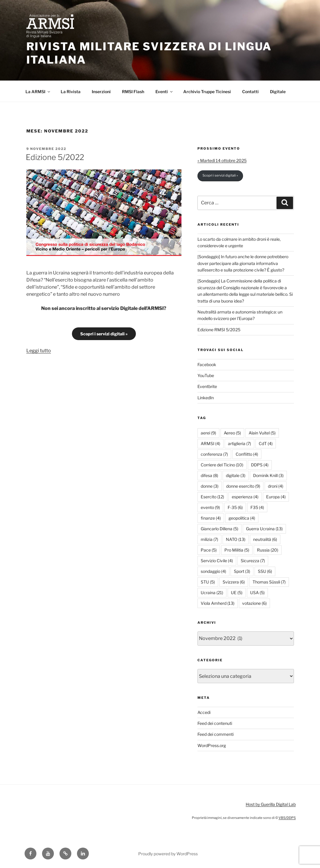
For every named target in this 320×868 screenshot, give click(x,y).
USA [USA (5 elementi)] (257, 593)
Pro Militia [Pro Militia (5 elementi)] (237, 550)
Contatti (250, 92)
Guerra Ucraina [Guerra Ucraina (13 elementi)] (264, 529)
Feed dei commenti (216, 734)
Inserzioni (101, 92)
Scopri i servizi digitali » (104, 334)
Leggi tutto (39, 351)
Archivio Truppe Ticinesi (207, 92)
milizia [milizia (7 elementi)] (209, 539)
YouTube (206, 375)
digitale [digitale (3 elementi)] (236, 475)
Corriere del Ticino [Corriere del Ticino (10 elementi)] (222, 465)
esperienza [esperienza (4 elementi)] (245, 497)
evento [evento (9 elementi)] (210, 507)
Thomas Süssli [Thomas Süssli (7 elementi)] (269, 582)
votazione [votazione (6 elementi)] (254, 603)
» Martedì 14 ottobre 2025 (222, 160)
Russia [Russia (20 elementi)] (268, 550)
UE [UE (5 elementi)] (237, 593)
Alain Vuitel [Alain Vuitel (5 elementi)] (262, 433)
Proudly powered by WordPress (168, 854)
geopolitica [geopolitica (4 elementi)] (242, 518)
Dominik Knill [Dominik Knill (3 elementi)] (268, 475)
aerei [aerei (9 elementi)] (208, 433)
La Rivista (71, 92)
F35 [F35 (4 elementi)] (257, 507)
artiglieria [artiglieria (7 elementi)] (239, 443)
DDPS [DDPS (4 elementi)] (260, 465)
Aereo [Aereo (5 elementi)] (232, 433)
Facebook (207, 365)
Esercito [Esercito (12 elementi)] (212, 497)
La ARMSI (38, 92)
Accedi (204, 712)
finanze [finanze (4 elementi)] (211, 518)
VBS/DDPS (287, 818)
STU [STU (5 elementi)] (208, 582)
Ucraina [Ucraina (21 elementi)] (212, 593)
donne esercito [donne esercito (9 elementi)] (243, 486)
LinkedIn (206, 398)
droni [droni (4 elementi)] (276, 486)
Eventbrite (207, 386)
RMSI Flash (133, 92)
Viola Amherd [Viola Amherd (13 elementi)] (218, 603)
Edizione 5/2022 (55, 157)
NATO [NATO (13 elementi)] (236, 539)
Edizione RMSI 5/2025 (219, 330)
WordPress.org (212, 745)
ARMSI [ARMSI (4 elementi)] (210, 443)
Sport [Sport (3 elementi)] (242, 571)
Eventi (164, 92)
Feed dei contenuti (215, 723)
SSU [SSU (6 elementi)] (265, 571)
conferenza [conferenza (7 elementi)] (214, 454)
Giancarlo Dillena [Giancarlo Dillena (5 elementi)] (220, 529)
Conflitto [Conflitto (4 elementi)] (247, 454)
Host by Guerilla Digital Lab (271, 804)
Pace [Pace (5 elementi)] (209, 550)
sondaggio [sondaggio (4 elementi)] (213, 571)
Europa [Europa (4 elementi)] (276, 497)
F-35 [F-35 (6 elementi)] (235, 507)
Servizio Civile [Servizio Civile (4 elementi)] (217, 561)
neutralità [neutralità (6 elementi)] (265, 539)
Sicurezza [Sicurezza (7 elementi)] (253, 561)
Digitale (278, 92)
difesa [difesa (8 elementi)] (209, 475)
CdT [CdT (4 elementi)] (266, 443)
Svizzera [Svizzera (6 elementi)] (234, 582)
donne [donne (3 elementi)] (210, 486)
